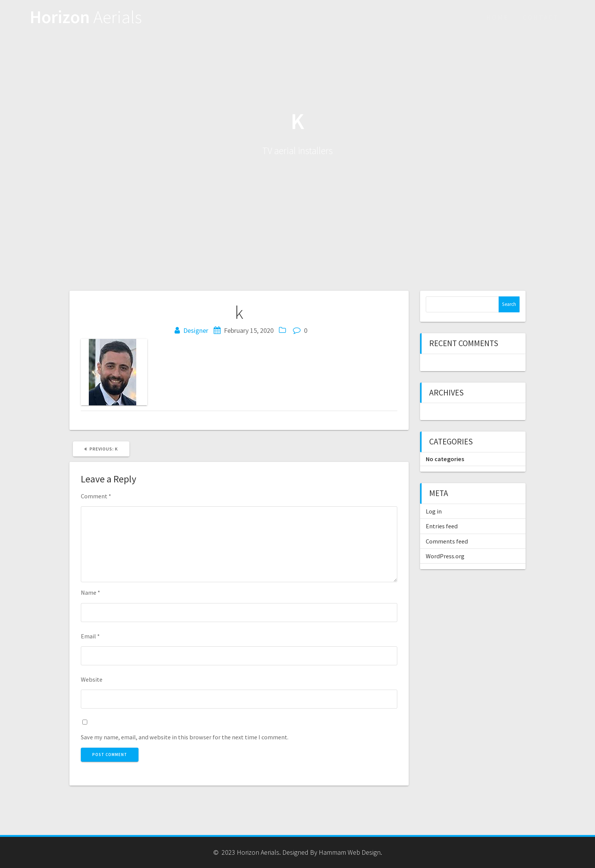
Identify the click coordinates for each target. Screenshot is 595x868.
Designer (196, 330)
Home (497, 17)
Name (91, 592)
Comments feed (447, 541)
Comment (96, 496)
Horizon (86, 17)
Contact (541, 17)
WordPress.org (445, 556)
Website (92, 679)
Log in (434, 511)
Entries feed (442, 526)
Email (90, 636)
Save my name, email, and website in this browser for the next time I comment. (185, 737)
